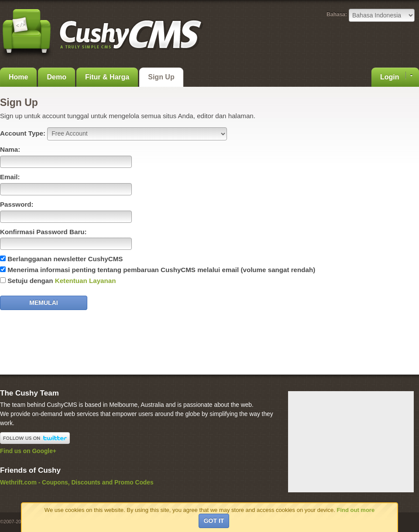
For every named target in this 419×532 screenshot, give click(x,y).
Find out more (355, 510)
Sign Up (161, 77)
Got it (214, 521)
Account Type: (23, 133)
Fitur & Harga (107, 77)
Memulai (43, 303)
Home (18, 77)
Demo (56, 77)
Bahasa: (337, 14)
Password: (17, 204)
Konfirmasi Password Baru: (43, 232)
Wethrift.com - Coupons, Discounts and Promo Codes (77, 483)
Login (396, 76)
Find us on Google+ (28, 451)
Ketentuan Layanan (86, 281)
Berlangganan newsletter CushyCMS (65, 259)
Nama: (10, 149)
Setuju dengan (62, 281)
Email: (10, 177)
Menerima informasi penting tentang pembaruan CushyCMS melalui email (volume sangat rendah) (161, 270)
